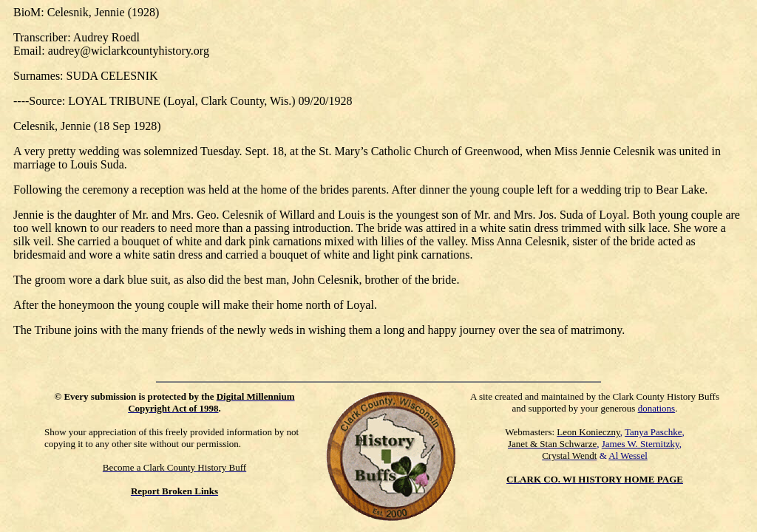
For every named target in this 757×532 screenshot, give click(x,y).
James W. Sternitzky (641, 444)
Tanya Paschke (653, 432)
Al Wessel (628, 456)
